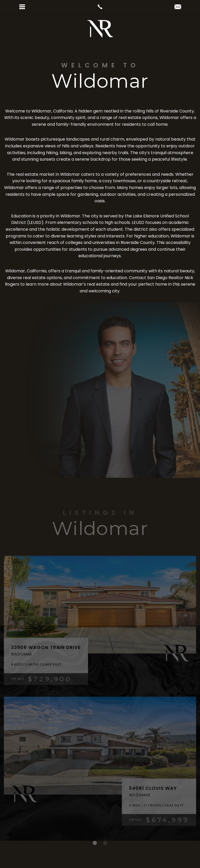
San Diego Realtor (165, 278)
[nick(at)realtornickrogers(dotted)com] (178, 7)
